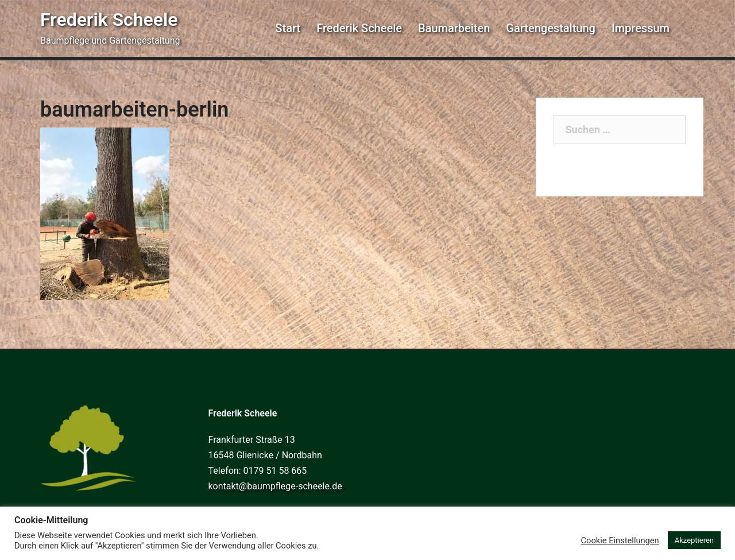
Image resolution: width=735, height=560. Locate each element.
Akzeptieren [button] (694, 540)
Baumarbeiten (454, 28)
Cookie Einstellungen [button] (620, 540)
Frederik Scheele (109, 20)
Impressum (641, 28)
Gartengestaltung (551, 28)
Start (288, 28)
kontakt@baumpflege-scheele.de (275, 486)
